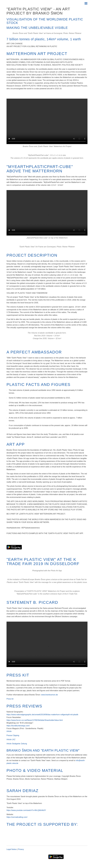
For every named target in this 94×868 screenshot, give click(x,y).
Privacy (21, 849)
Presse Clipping (13, 735)
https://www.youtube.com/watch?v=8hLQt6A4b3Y (26, 810)
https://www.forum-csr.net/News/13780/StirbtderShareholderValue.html (35, 720)
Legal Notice (12, 849)
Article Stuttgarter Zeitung (17, 744)
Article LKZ (11, 739)
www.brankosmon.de (50, 695)
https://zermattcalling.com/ (17, 817)
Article (9, 731)
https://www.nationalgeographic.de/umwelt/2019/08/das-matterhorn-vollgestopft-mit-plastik (42, 715)
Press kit (10, 699)
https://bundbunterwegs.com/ (18, 726)
